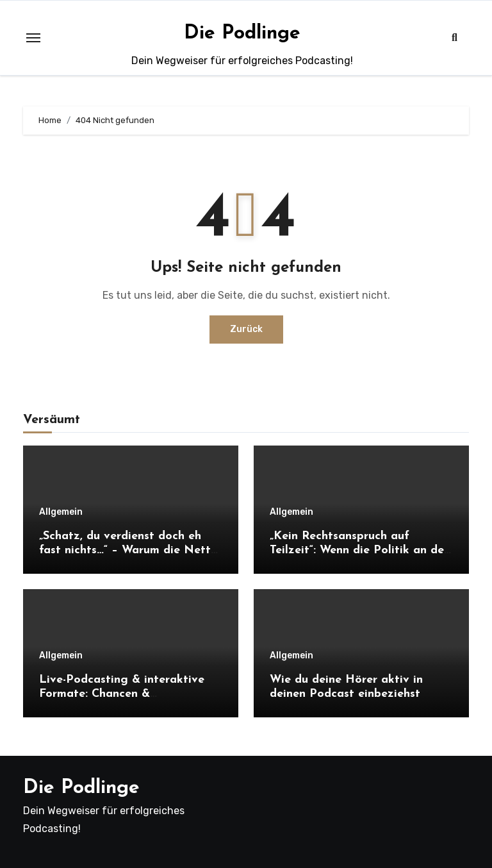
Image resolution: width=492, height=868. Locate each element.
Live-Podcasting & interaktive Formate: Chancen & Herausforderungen (122, 694)
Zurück (246, 329)
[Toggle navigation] (33, 38)
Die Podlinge (242, 34)
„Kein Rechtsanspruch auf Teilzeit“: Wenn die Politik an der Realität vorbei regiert (359, 550)
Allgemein (61, 512)
